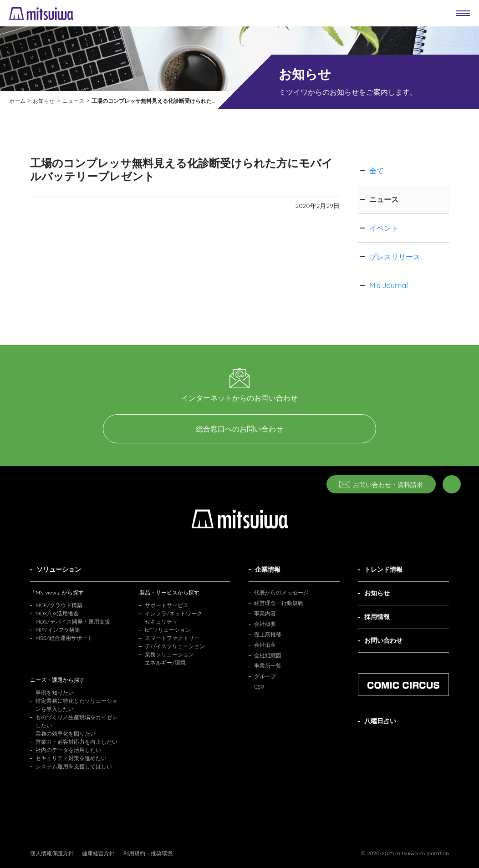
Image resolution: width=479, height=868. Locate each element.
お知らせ (377, 593)
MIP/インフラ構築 (58, 630)
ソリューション (59, 569)
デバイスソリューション (175, 646)
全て (377, 171)
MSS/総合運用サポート (64, 638)
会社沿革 (265, 645)
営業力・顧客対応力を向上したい (76, 742)
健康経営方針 (98, 853)
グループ (265, 676)
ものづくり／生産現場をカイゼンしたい (76, 721)
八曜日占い (380, 721)
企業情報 (268, 569)
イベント (384, 228)
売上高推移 (268, 634)
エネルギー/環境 (165, 662)
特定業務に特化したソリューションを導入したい (76, 705)
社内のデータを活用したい (68, 750)
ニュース (384, 199)
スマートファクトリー (172, 638)
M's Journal (389, 285)
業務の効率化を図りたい (66, 733)
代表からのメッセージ (281, 592)
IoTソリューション (168, 630)
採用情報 (377, 617)
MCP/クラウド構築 (59, 605)
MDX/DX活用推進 (57, 613)
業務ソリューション (169, 654)
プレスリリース (395, 257)
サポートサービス (167, 605)
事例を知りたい (55, 693)
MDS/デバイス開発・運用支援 (73, 622)
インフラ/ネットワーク (173, 613)
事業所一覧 (268, 666)
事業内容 (265, 613)
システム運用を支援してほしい (74, 766)
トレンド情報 (383, 569)
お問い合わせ (383, 640)
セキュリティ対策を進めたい (71, 758)
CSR (259, 687)
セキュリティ (161, 622)
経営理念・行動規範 (279, 603)
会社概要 (265, 624)
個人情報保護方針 (52, 853)
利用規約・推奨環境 (148, 853)
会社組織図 (268, 655)
